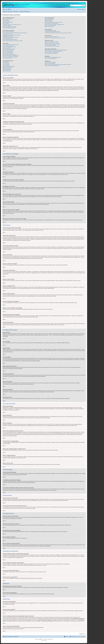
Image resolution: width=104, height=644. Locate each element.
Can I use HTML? (6, 63)
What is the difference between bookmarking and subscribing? (56, 50)
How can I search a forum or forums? (51, 42)
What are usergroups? (49, 21)
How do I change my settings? (8, 32)
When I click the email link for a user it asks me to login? (13, 41)
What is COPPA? (6, 20)
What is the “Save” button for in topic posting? (11, 56)
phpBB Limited (35, 603)
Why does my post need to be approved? (10, 57)
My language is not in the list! (8, 36)
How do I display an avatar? (8, 38)
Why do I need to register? (7, 19)
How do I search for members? (50, 45)
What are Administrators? (49, 19)
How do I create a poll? (7, 48)
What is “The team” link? (49, 27)
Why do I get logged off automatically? (10, 27)
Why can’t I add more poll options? (9, 49)
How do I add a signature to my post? (9, 47)
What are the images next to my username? (11, 37)
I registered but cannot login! (8, 22)
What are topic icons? (7, 71)
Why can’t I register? (6, 21)
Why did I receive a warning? (8, 54)
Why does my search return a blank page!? (52, 44)
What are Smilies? (6, 64)
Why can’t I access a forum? (8, 51)
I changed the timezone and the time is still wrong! (12, 35)
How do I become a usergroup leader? (52, 23)
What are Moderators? (49, 20)
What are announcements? (8, 68)
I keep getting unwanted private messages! (52, 32)
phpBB (39, 189)
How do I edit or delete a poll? (8, 50)
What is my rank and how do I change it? (10, 40)
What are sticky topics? (7, 69)
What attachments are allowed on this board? (53, 57)
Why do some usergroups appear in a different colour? (54, 24)
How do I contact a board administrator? (52, 66)
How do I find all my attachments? (51, 58)
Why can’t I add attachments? (8, 52)
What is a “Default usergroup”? (50, 26)
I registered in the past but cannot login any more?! (12, 24)
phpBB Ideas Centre (55, 611)
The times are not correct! (7, 34)
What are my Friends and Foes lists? (51, 37)
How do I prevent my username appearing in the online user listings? (15, 33)
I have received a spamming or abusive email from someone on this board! (58, 33)
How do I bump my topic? (7, 58)
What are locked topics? (7, 70)
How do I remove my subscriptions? (51, 53)
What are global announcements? (9, 66)
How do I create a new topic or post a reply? (11, 45)
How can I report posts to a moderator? (10, 55)
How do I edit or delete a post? (8, 46)
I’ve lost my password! (7, 26)
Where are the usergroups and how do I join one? (54, 22)
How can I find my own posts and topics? (52, 46)
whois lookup (5, 619)
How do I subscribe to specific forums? (52, 52)
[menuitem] (10, 9)
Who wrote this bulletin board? (50, 62)
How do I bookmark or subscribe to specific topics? (54, 51)
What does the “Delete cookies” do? (9, 28)
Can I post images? (6, 65)
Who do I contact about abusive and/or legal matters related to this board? (58, 64)
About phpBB (5, 604)
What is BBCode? (6, 62)
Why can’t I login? (6, 23)
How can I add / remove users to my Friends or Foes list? (55, 38)
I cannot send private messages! (51, 31)
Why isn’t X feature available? (50, 63)
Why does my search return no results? (52, 43)
